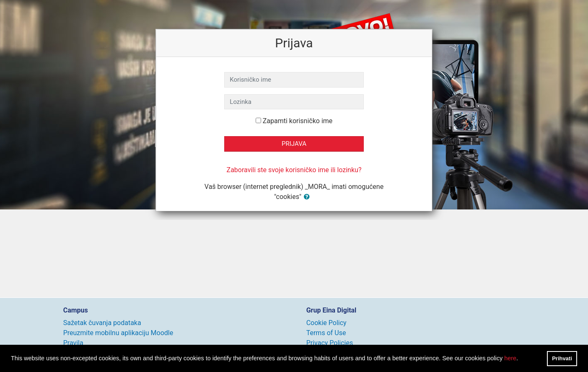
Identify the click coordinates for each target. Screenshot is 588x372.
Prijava (294, 144)
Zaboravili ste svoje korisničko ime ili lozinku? (294, 170)
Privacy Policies (330, 343)
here (510, 358)
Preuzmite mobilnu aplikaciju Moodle (118, 333)
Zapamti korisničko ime (298, 121)
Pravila (73, 343)
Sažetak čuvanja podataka (102, 323)
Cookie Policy (326, 323)
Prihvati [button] (562, 358)
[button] (308, 197)
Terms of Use (326, 333)
